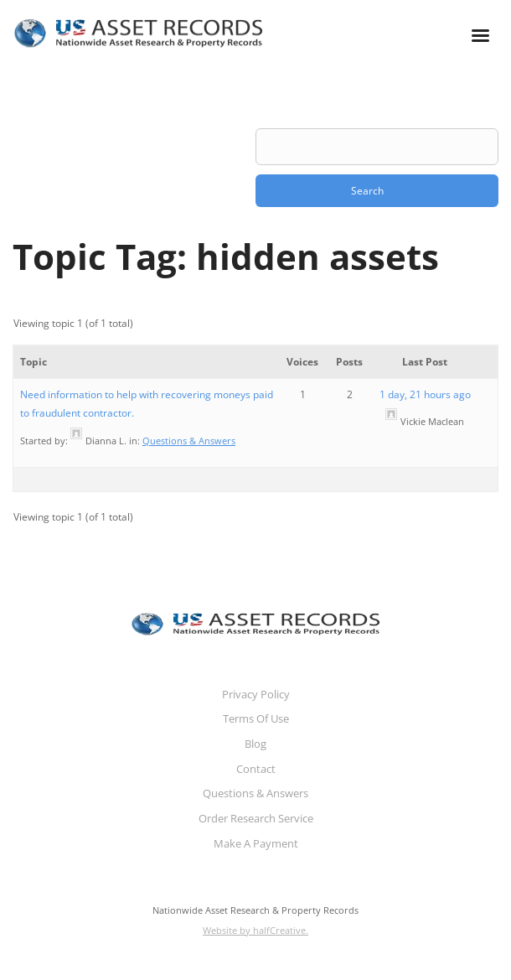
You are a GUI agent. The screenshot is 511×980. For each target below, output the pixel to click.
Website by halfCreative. (255, 930)
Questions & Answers (189, 441)
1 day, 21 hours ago (425, 394)
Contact (256, 769)
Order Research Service (256, 818)
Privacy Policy (256, 694)
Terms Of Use (256, 718)
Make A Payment (256, 843)
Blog (255, 744)
